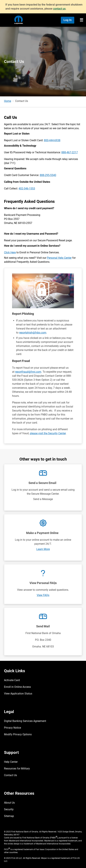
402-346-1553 (27, 189)
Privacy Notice (12, 728)
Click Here (10, 252)
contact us (59, 9)
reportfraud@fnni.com (28, 372)
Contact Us (10, 775)
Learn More (43, 549)
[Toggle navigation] (81, 20)
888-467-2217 (70, 152)
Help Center (11, 762)
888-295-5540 (48, 175)
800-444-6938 (52, 140)
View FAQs (43, 595)
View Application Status (18, 694)
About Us (9, 803)
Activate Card (12, 680)
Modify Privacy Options (18, 734)
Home (8, 101)
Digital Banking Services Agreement (25, 721)
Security (9, 809)
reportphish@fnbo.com (33, 333)
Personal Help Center (59, 258)
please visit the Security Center (48, 433)
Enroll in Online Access (17, 687)
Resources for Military (17, 769)
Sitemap (9, 816)
